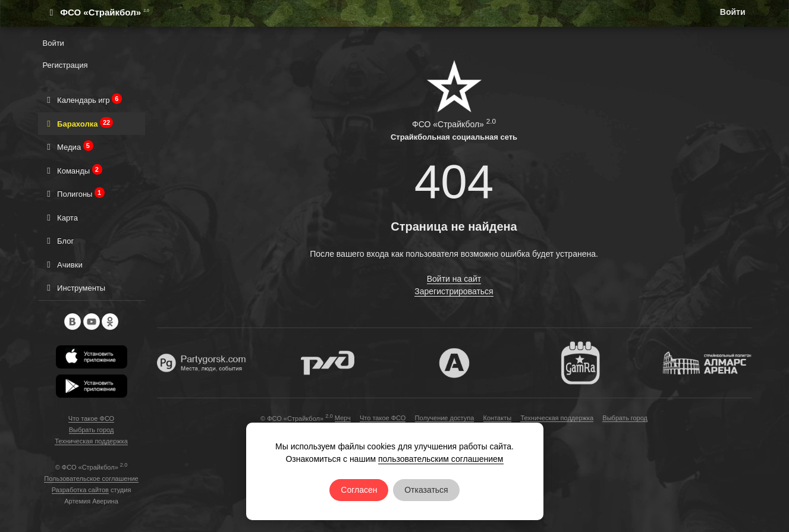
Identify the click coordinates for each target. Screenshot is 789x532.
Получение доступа (445, 418)
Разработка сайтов (80, 490)
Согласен (359, 490)
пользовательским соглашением (441, 459)
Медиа (68, 147)
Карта (60, 217)
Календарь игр (83, 100)
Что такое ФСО (91, 418)
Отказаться (426, 490)
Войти (733, 12)
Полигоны (74, 193)
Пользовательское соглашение (91, 479)
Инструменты (74, 287)
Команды (73, 170)
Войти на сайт (454, 279)
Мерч (343, 418)
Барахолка (78, 123)
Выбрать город (92, 430)
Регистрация (65, 65)
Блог (59, 240)
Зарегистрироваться (454, 291)
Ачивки (63, 264)
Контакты (498, 418)
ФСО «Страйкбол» (93, 12)
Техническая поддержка (91, 441)
